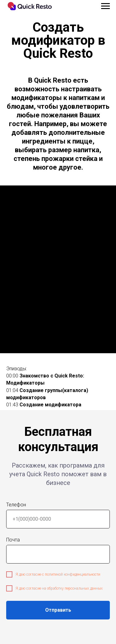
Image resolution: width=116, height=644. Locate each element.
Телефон (16, 505)
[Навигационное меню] (105, 6)
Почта (13, 540)
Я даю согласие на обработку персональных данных (59, 588)
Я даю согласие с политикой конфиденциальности (58, 574)
